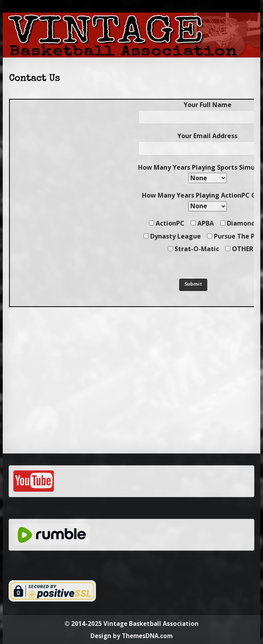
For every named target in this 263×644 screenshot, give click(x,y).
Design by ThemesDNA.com (131, 636)
